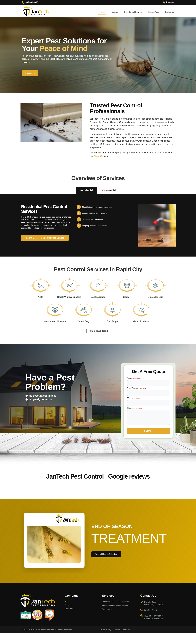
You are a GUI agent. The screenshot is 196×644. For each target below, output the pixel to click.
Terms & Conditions (124, 641)
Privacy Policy (106, 641)
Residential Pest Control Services (116, 618)
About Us (114, 12)
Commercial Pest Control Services (116, 613)
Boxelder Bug (155, 303)
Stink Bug (84, 332)
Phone (134, 410)
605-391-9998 (32, 2)
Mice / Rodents (141, 332)
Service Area (154, 12)
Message (135, 420)
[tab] (87, 191)
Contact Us (170, 12)
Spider (127, 303)
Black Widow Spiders (69, 303)
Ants (40, 303)
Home (102, 12)
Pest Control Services (133, 12)
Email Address (137, 400)
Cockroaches (98, 303)
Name (133, 390)
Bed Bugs (112, 332)
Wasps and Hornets (55, 332)
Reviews (170, 2)
